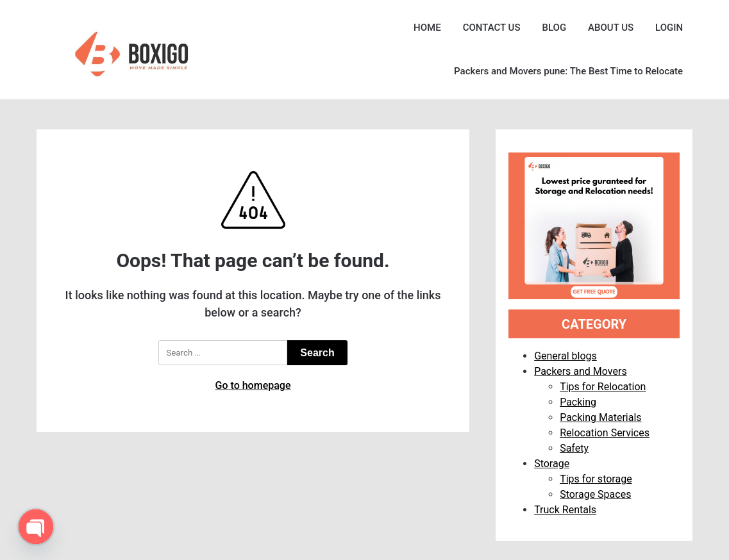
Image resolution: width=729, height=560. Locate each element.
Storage (552, 464)
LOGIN (669, 28)
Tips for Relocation (603, 387)
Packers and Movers (581, 371)
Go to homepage (253, 385)
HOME (427, 28)
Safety (574, 448)
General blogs (566, 356)
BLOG (554, 28)
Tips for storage (596, 479)
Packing (578, 402)
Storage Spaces (595, 494)
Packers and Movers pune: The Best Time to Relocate (568, 71)
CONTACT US (492, 28)
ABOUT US (611, 28)
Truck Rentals (565, 510)
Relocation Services (605, 433)
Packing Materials (600, 417)
